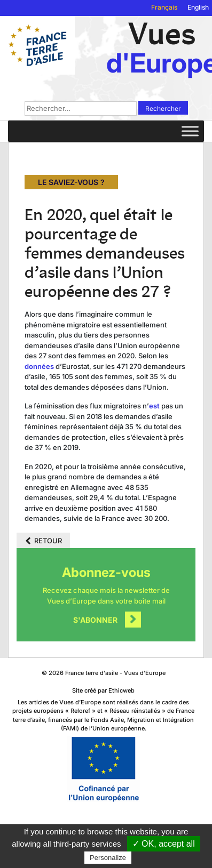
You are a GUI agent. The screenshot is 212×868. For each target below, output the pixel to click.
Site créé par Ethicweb (103, 690)
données (39, 366)
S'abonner (95, 620)
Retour (48, 541)
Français (164, 7)
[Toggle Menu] (190, 131)
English (198, 7)
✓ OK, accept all (164, 844)
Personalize (108, 858)
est (154, 406)
